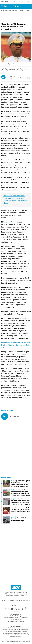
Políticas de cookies (24, 641)
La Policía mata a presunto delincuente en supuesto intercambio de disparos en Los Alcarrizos (20, 502)
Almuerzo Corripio (18, 11)
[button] (2, 6)
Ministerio (7, 222)
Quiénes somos (14, 641)
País (3, 11)
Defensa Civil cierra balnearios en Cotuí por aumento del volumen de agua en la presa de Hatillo (21, 493)
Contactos (5, 641)
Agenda (8, 11)
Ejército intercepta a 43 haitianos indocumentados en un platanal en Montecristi (21, 483)
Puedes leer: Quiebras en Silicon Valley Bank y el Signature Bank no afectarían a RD (16, 345)
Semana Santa (13, 2)
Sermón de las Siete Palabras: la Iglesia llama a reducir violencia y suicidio (21, 510)
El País (16, 6)
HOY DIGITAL (11, 76)
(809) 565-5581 (17, 619)
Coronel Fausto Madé (24, 2)
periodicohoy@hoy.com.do (16, 621)
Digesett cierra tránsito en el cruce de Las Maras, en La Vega (21, 519)
